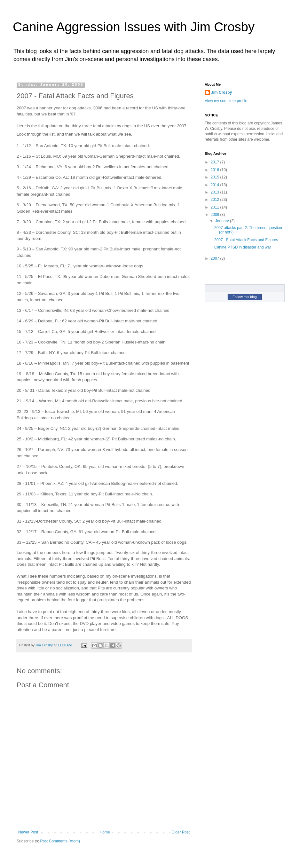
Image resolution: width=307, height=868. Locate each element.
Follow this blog (245, 297)
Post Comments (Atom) (60, 841)
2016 (216, 170)
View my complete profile (226, 101)
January (223, 221)
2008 (216, 215)
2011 (216, 207)
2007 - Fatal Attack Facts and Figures (246, 240)
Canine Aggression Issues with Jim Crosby (134, 27)
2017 (216, 162)
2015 (216, 177)
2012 (216, 200)
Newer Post (28, 832)
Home (105, 832)
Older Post (181, 832)
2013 (216, 192)
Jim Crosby (221, 92)
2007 (216, 258)
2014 (216, 185)
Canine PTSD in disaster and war (243, 247)
